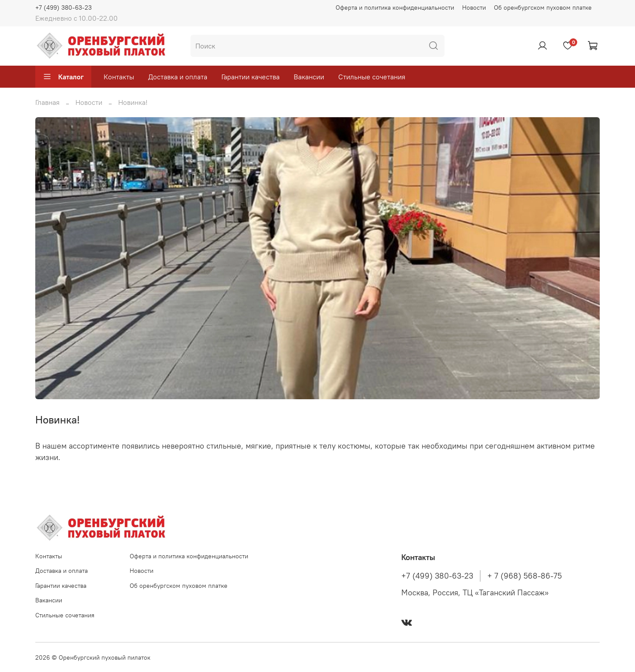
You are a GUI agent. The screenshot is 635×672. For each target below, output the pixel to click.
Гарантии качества (250, 77)
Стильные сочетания (372, 77)
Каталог (63, 77)
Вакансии (309, 77)
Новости (474, 7)
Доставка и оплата (178, 77)
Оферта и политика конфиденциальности (395, 7)
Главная (47, 102)
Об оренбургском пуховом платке (543, 7)
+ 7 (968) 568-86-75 (525, 576)
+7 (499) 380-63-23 (63, 7)
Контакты (119, 77)
